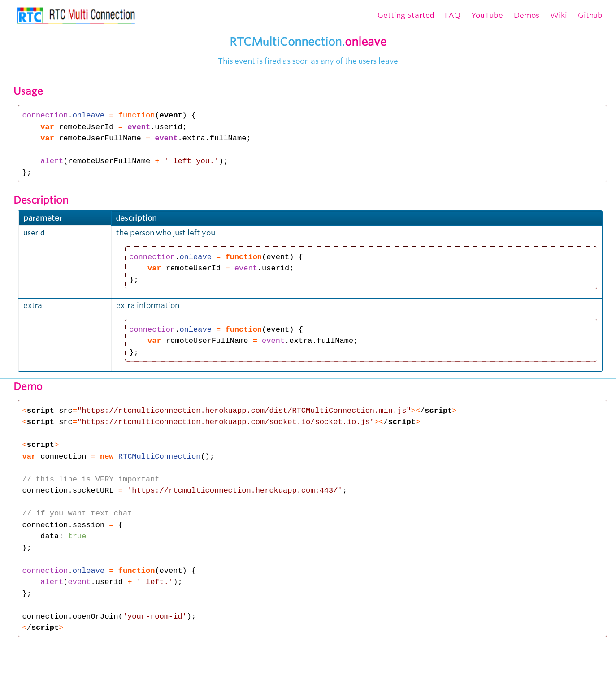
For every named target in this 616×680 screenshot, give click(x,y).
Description (41, 200)
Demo (28, 386)
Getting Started (406, 15)
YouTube (487, 15)
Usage (28, 91)
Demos (526, 15)
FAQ (453, 15)
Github (590, 15)
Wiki (559, 15)
